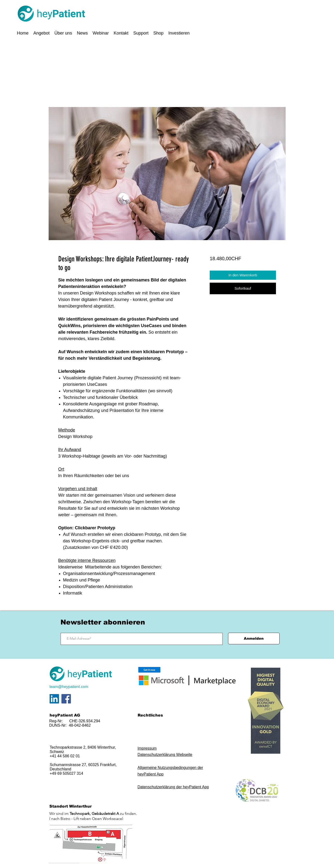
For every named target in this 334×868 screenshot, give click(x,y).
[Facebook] (66, 699)
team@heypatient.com (69, 687)
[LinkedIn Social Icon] (54, 699)
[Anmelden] (254, 638)
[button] (41, 33)
